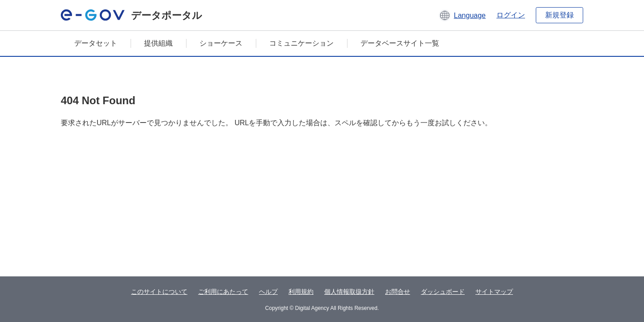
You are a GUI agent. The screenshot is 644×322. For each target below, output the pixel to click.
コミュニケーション (301, 43)
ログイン (511, 15)
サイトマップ (494, 292)
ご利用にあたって (223, 292)
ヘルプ (268, 292)
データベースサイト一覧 (400, 43)
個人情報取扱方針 (349, 292)
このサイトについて (159, 292)
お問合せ (398, 292)
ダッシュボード (443, 292)
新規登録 (559, 15)
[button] (462, 15)
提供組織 (158, 43)
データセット (96, 43)
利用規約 (301, 292)
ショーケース (221, 43)
